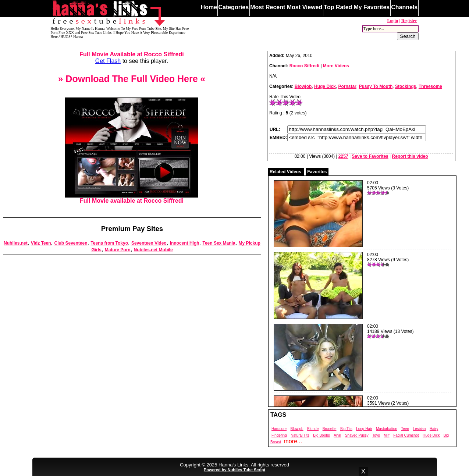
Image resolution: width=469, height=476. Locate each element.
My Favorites (372, 7)
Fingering (279, 435)
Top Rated (338, 7)
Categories (233, 7)
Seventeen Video (149, 243)
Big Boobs (321, 435)
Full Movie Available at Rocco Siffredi (132, 54)
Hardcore (279, 429)
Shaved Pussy (357, 435)
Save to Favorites (370, 156)
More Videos (336, 66)
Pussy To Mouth (376, 86)
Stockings (406, 86)
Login (392, 21)
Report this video (410, 156)
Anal (337, 435)
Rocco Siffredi (304, 66)
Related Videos (285, 172)
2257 (343, 156)
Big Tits (346, 429)
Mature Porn (118, 250)
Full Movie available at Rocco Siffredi (132, 198)
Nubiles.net (16, 243)
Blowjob (303, 86)
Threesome (430, 86)
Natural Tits (300, 435)
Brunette (330, 429)
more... (293, 441)
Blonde (313, 429)
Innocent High (185, 243)
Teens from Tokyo (109, 243)
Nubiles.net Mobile (153, 250)
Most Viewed (305, 7)
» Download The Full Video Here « (132, 79)
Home (209, 7)
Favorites (317, 172)
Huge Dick (325, 86)
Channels (404, 7)
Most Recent (268, 7)
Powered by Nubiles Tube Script (234, 470)
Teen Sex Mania (219, 243)
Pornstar (347, 86)
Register (409, 21)
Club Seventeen (71, 243)
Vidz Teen (41, 243)
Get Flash (108, 61)
